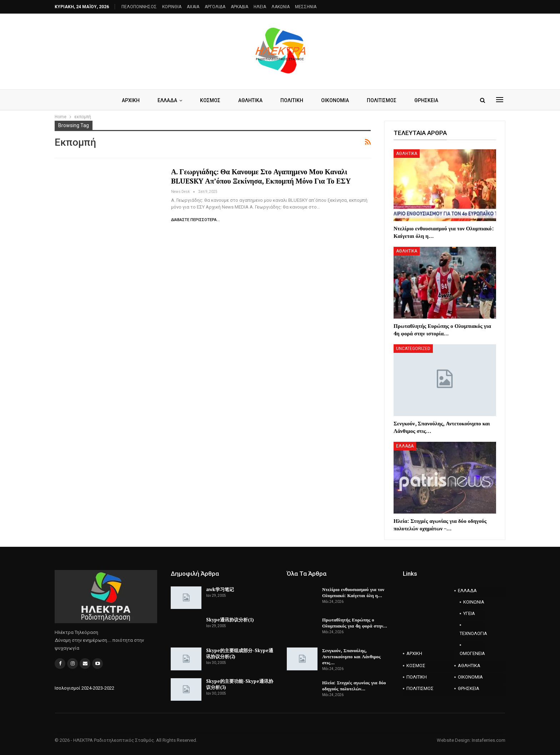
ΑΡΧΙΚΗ (127, 100)
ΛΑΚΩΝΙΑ (281, 7)
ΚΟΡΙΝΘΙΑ (172, 7)
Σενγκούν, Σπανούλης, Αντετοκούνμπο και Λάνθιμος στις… (351, 656)
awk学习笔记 (220, 589)
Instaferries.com (489, 740)
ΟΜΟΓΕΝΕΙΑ (472, 653)
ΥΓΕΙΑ (469, 613)
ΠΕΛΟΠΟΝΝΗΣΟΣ (139, 7)
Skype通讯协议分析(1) (230, 620)
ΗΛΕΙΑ (260, 7)
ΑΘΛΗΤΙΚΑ (250, 100)
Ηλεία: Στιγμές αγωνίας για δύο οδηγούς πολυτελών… (354, 686)
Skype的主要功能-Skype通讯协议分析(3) (240, 684)
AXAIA (193, 7)
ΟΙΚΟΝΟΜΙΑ (337, 100)
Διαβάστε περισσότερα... (196, 220)
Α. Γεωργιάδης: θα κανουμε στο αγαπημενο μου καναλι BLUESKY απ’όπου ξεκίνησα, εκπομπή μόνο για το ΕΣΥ (261, 176)
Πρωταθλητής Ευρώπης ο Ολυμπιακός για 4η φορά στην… (355, 623)
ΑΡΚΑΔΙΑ (239, 7)
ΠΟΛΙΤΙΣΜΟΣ (384, 100)
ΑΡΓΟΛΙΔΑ (215, 7)
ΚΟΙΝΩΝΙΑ (474, 602)
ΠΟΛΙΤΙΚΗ (292, 100)
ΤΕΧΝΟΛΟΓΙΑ (472, 633)
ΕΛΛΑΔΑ (165, 100)
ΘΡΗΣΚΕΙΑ (430, 100)
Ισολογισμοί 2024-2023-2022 (84, 688)
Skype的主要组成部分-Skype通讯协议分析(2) (240, 653)
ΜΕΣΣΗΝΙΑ (306, 7)
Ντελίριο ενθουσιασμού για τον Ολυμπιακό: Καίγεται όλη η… (353, 592)
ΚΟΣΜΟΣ (209, 100)
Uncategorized (413, 349)
